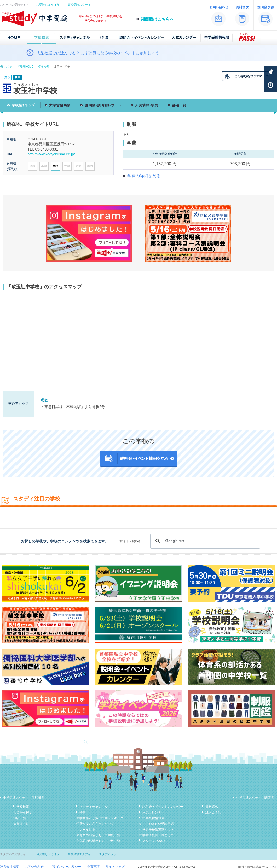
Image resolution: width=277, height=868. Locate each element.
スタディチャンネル (94, 807)
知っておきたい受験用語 (157, 824)
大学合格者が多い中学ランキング (100, 818)
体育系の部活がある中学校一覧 (98, 835)
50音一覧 (20, 818)
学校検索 (44, 67)
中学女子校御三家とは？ (157, 835)
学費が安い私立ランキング (95, 824)
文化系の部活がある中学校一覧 (98, 841)
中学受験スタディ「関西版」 (257, 798)
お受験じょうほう (48, 5)
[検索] (204, 541)
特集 (83, 812)
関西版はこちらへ (157, 19)
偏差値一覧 (21, 824)
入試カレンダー (153, 812)
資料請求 (212, 807)
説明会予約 (213, 812)
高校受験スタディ (79, 5)
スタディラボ (108, 854)
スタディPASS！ (154, 841)
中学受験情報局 (153, 818)
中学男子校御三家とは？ (157, 830)
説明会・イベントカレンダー (163, 807)
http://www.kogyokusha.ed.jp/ (51, 154)
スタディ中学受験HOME (19, 67)
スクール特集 (86, 830)
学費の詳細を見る (144, 176)
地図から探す (23, 812)
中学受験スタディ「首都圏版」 (25, 798)
